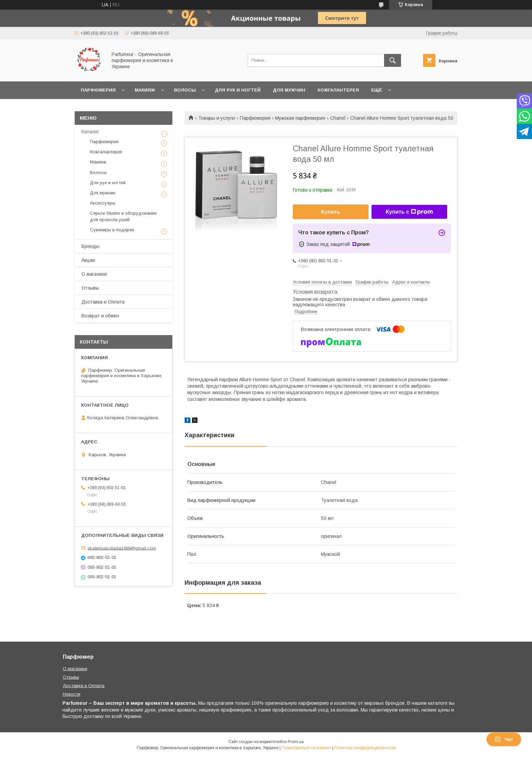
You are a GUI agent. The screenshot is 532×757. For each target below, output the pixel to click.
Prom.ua (296, 742)
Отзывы (90, 288)
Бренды (90, 246)
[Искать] (393, 60)
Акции (88, 260)
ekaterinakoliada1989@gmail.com (122, 548)
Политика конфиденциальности (365, 748)
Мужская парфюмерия (300, 118)
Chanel (338, 118)
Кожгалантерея (338, 90)
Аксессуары (103, 203)
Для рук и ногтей (238, 90)
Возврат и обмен (100, 316)
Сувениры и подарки (112, 230)
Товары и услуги (216, 118)
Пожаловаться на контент (306, 748)
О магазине (94, 274)
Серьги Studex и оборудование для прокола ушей (123, 216)
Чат (504, 739)
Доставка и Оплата (103, 302)
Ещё (377, 90)
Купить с (409, 212)
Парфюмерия (98, 90)
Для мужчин (289, 90)
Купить (331, 212)
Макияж (145, 90)
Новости (72, 694)
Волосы (185, 90)
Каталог (90, 132)
